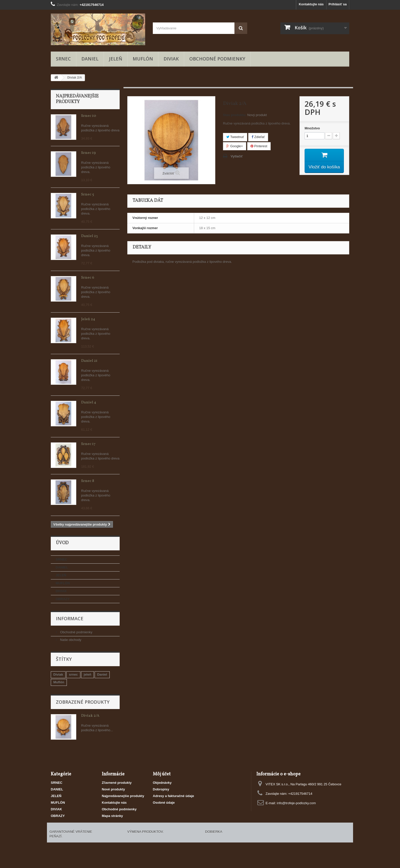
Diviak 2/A (90, 716)
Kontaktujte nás (311, 4)
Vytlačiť (237, 156)
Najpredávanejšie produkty (77, 99)
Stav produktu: (235, 115)
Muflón (59, 682)
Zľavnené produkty (117, 783)
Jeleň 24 (88, 319)
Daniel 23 (89, 236)
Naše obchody (70, 640)
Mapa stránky (112, 816)
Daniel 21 (89, 361)
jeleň (87, 674)
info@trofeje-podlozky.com (296, 803)
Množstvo (312, 128)
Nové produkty (113, 789)
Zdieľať (258, 137)
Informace (70, 618)
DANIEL (90, 59)
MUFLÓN (143, 59)
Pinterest (259, 146)
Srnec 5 (87, 195)
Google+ (235, 146)
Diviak (58, 674)
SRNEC (63, 59)
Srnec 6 (88, 278)
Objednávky (162, 783)
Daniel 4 (89, 402)
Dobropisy (161, 789)
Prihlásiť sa (338, 4)
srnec (73, 674)
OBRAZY (63, 599)
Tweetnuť (235, 137)
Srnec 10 (89, 116)
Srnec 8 (88, 481)
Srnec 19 (88, 153)
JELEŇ (116, 59)
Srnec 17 (88, 444)
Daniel (102, 674)
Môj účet (162, 774)
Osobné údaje (164, 803)
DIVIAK (171, 59)
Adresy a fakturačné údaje (173, 796)
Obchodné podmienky (217, 59)
